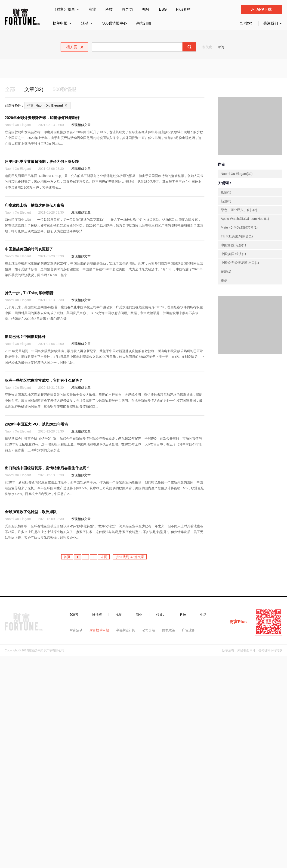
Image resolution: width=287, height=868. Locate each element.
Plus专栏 (183, 9)
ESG (163, 9)
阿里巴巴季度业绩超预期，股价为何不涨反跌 (42, 162)
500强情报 (68, 90)
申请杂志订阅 (126, 631)
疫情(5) (226, 193)
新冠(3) (226, 202)
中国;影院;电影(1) (233, 246)
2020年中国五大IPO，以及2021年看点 (37, 425)
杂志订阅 (144, 23)
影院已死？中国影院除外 (25, 337)
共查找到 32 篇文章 (130, 558)
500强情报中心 (115, 23)
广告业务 (188, 631)
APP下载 (261, 9)
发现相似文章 (81, 126)
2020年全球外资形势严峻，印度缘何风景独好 (42, 118)
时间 (221, 47)
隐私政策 (169, 631)
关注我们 (271, 23)
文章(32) (36, 90)
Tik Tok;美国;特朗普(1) (237, 237)
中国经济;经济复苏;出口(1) (240, 263)
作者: (45, 106)
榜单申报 (60, 23)
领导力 (127, 9)
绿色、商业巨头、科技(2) (239, 211)
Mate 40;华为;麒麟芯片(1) (239, 228)
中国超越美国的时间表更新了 (29, 250)
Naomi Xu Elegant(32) (237, 174)
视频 (146, 9)
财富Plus (238, 622)
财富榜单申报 (99, 631)
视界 (119, 615)
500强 (74, 615)
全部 (10, 90)
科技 (109, 9)
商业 (92, 9)
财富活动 (76, 631)
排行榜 (97, 615)
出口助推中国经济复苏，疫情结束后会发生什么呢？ (47, 469)
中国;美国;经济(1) (233, 255)
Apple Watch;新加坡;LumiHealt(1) (245, 219)
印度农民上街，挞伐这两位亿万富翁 (34, 206)
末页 (104, 558)
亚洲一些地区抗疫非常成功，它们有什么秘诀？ (44, 381)
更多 (224, 281)
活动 (85, 23)
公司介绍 (149, 631)
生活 (203, 615)
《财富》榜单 (64, 9)
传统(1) (226, 272)
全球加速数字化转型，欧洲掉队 (31, 513)
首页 (67, 558)
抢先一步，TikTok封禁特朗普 (29, 294)
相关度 (207, 47)
